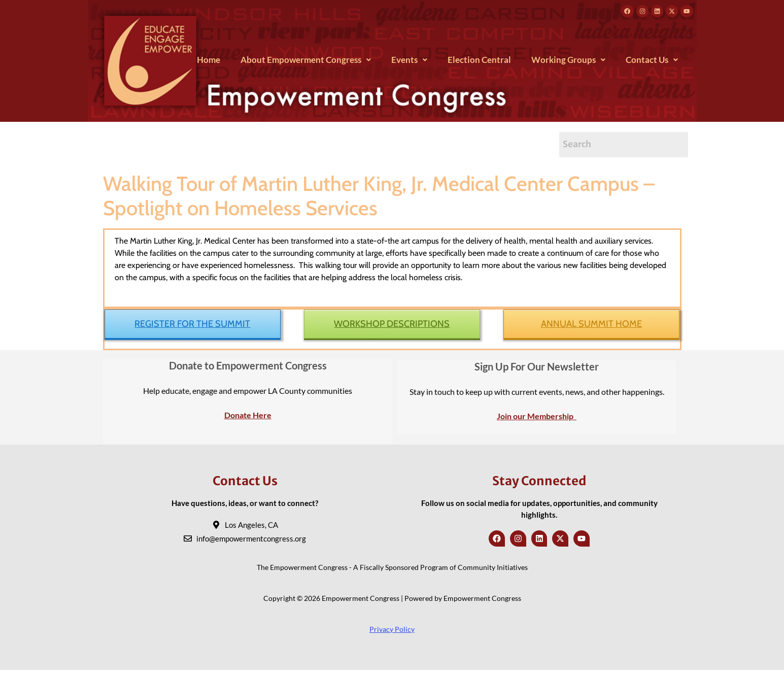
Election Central (479, 63)
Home (209, 63)
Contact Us (652, 63)
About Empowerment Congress (306, 63)
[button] (306, 63)
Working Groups (568, 63)
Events (409, 63)
